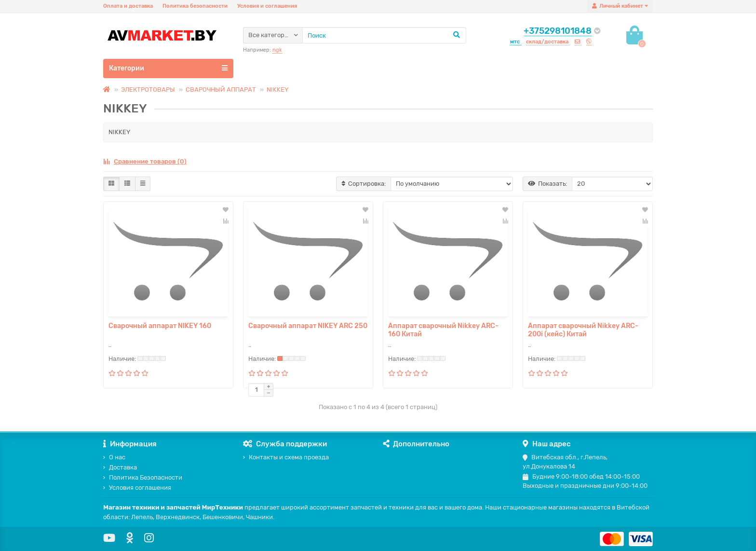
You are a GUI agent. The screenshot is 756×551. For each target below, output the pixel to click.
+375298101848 (558, 31)
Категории (168, 68)
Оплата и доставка (128, 6)
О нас (114, 457)
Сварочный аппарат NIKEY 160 (160, 326)
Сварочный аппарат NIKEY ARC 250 (308, 326)
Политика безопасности (195, 6)
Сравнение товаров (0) (145, 161)
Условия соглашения (137, 488)
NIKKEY (277, 90)
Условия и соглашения (267, 6)
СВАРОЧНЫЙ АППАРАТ (221, 90)
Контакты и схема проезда (286, 457)
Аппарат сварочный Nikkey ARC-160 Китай (443, 330)
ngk (277, 50)
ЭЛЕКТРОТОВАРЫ (148, 90)
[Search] (384, 35)
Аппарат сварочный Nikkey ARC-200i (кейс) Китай (583, 330)
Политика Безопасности (143, 477)
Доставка (120, 467)
